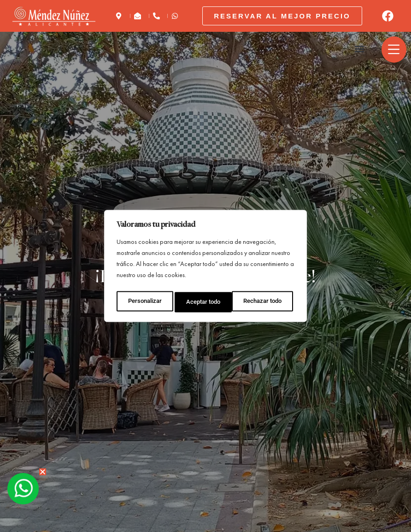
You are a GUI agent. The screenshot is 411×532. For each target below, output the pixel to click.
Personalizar (144, 300)
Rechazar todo (205, 300)
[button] (357, 50)
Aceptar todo (267, 300)
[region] (205, 266)
